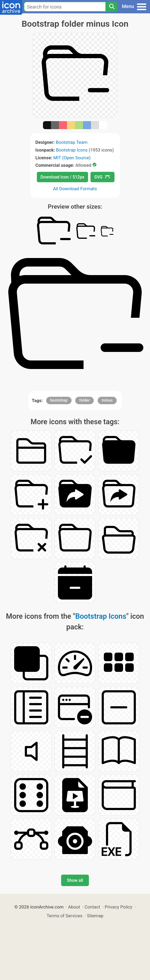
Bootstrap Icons (72, 150)
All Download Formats (75, 189)
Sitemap (95, 916)
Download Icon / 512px (62, 177)
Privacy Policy (118, 907)
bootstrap (59, 400)
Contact (92, 907)
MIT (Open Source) (72, 158)
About (74, 907)
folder (84, 400)
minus (107, 400)
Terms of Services (65, 916)
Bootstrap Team (72, 142)
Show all (75, 880)
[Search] (112, 7)
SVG (102, 177)
